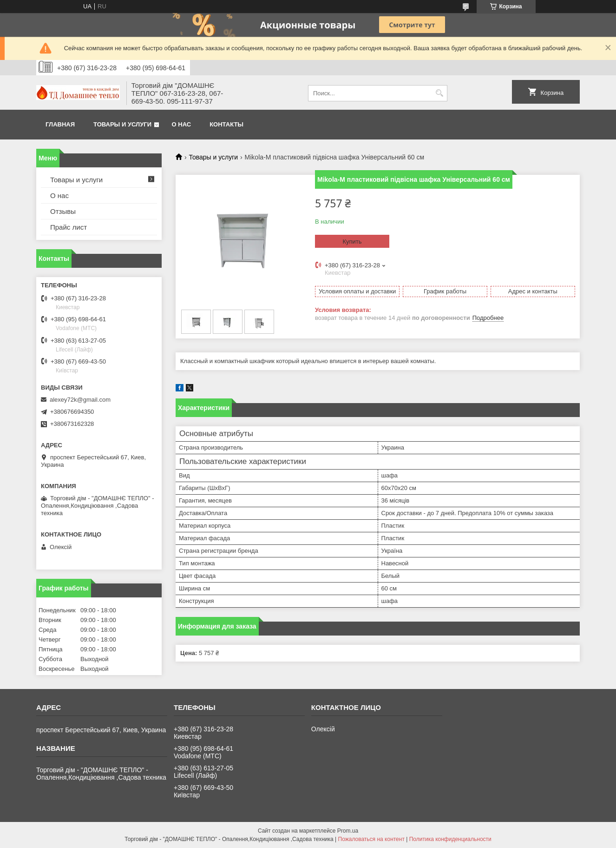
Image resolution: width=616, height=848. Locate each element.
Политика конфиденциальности (450, 839)
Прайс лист (69, 227)
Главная (60, 124)
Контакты (226, 124)
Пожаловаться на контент (371, 839)
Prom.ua (348, 831)
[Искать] (439, 93)
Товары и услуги (122, 124)
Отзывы (63, 211)
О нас (182, 124)
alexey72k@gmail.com (80, 400)
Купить (352, 242)
